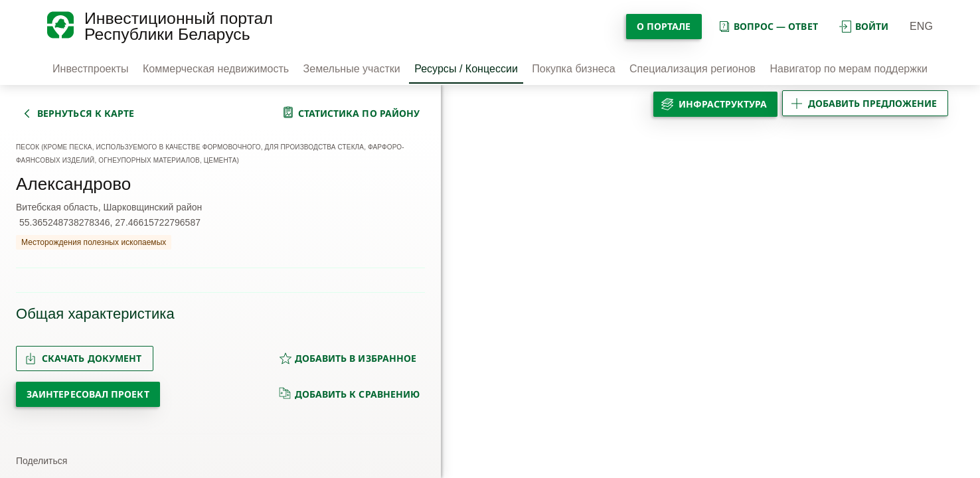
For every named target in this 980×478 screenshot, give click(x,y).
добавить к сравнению (350, 394)
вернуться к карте (86, 113)
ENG (921, 26)
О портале (664, 26)
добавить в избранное (348, 358)
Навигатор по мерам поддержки (848, 69)
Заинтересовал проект (88, 394)
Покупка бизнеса (573, 69)
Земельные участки (352, 69)
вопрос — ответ (768, 26)
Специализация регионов (693, 69)
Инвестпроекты (91, 69)
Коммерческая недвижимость (216, 69)
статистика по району (359, 113)
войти (864, 26)
